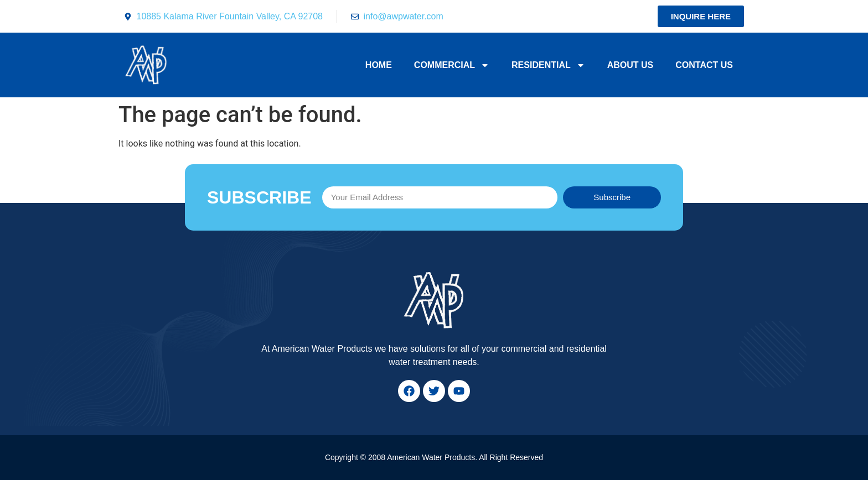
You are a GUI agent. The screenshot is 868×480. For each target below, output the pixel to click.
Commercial (452, 65)
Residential (548, 65)
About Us (631, 65)
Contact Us (704, 65)
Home (379, 65)
